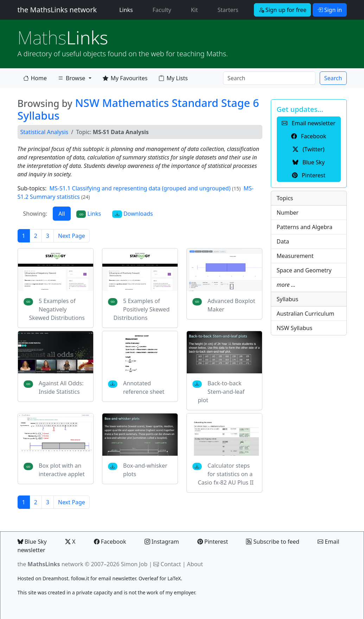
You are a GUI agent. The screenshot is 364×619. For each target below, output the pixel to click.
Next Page (72, 236)
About (195, 564)
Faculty (162, 10)
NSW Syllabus (295, 328)
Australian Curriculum (306, 314)
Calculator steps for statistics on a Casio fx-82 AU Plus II (226, 474)
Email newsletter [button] (309, 123)
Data (283, 241)
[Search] (269, 78)
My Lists (173, 78)
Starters (228, 10)
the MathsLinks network (57, 10)
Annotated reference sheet (144, 387)
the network (50, 564)
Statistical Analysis (44, 132)
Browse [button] (71, 80)
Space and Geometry (304, 270)
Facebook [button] (309, 136)
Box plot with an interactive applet (62, 470)
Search (333, 78)
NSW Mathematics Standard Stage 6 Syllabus (138, 109)
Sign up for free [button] (283, 10)
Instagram (162, 542)
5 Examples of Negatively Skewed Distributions (57, 309)
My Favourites (125, 78)
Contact (171, 564)
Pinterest (213, 542)
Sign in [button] (330, 10)
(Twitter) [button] (308, 149)
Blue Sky (32, 542)
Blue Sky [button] (309, 162)
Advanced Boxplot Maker (231, 305)
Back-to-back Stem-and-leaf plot (221, 392)
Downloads (133, 214)
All (62, 214)
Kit (194, 10)
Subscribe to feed (273, 542)
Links (127, 10)
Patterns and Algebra (305, 227)
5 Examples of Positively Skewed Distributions (142, 309)
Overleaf (148, 578)
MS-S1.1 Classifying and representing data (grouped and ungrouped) (140, 188)
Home (35, 78)
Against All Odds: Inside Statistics (61, 387)
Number (288, 213)
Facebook (110, 542)
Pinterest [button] (309, 175)
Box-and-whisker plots (145, 470)
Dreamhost (55, 578)
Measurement (295, 256)
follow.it (80, 578)
